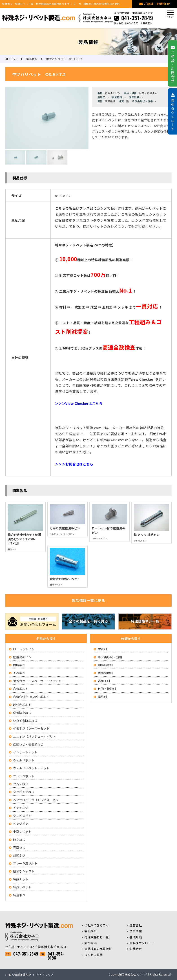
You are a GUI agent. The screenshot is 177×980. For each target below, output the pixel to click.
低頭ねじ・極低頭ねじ (28, 744)
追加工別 (104, 681)
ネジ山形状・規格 (110, 657)
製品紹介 (91, 931)
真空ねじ (19, 847)
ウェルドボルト (24, 760)
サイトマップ (45, 975)
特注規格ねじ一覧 (97, 937)
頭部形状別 (106, 665)
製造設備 (91, 943)
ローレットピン (24, 649)
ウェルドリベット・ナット (31, 768)
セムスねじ (21, 784)
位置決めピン (22, 657)
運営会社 (136, 925)
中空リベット (22, 831)
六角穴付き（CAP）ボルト (31, 697)
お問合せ (136, 949)
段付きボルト (22, 705)
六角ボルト (21, 689)
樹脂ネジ (19, 665)
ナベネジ (19, 673)
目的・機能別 (107, 689)
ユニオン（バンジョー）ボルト (34, 736)
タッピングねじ (24, 792)
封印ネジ (19, 855)
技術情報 (136, 931)
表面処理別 (106, 673)
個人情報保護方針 (20, 975)
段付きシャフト (24, 871)
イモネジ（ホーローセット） (33, 728)
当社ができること (97, 925)
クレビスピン (22, 816)
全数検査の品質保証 (98, 949)
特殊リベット (22, 887)
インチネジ (21, 808)
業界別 (103, 697)
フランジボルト (24, 776)
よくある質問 (94, 955)
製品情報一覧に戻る (89, 600)
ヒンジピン (21, 824)
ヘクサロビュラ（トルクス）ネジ (36, 800)
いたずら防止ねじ (25, 720)
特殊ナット (21, 879)
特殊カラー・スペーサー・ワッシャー (39, 681)
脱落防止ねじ (22, 713)
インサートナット (25, 752)
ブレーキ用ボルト (25, 863)
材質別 (103, 649)
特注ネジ (19, 895)
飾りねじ (19, 840)
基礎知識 (136, 937)
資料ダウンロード (142, 943)
